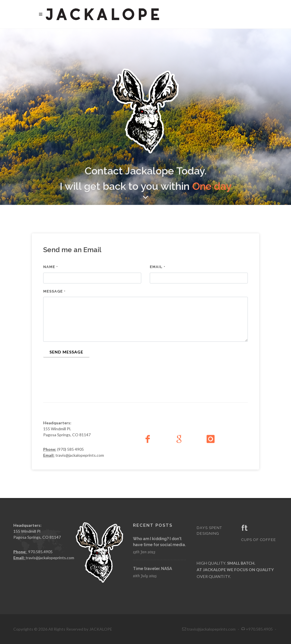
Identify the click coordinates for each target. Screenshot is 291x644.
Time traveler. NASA (152, 569)
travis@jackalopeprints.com (50, 558)
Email (158, 267)
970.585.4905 (40, 552)
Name (51, 267)
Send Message (66, 352)
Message (54, 291)
